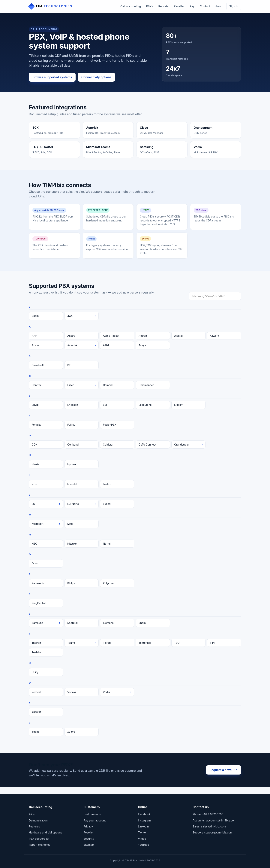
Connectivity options (96, 77)
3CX (82, 316)
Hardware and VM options (45, 832)
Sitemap (89, 845)
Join (218, 6)
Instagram (144, 820)
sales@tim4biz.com (213, 826)
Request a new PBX (224, 770)
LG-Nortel (82, 504)
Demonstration (38, 820)
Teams (82, 643)
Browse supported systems (52, 77)
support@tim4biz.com (219, 832)
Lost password (93, 814)
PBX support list (39, 839)
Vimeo (142, 839)
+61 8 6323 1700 (213, 814)
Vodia (117, 692)
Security (89, 839)
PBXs (150, 6)
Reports (163, 6)
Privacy (88, 826)
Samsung (46, 623)
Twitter (142, 832)
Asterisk (82, 345)
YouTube (144, 845)
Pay (192, 6)
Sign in (234, 6)
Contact (205, 6)
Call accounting (131, 6)
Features (34, 826)
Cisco (82, 385)
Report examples (40, 845)
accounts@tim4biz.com (221, 820)
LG (46, 504)
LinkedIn (143, 826)
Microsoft (46, 524)
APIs (32, 814)
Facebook (144, 814)
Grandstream (188, 445)
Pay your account (94, 820)
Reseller (179, 6)
